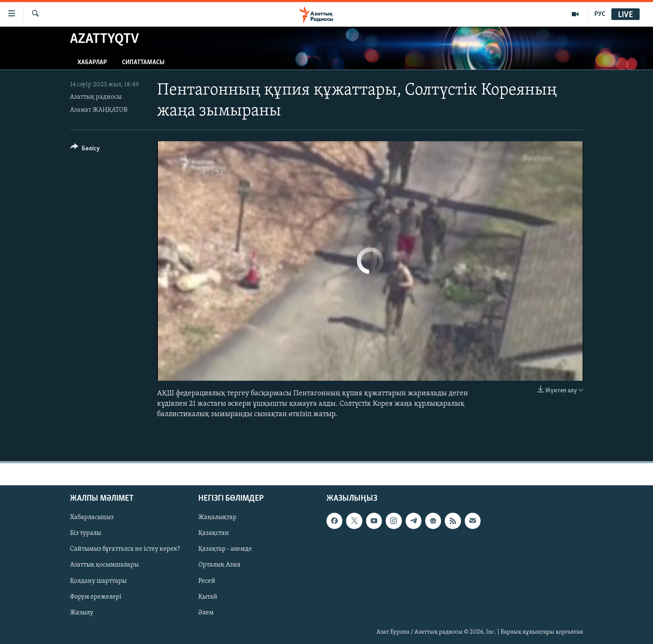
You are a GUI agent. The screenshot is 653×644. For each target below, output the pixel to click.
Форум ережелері (96, 597)
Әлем (206, 612)
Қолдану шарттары (98, 581)
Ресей (207, 581)
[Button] (85, 150)
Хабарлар (92, 62)
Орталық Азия (219, 565)
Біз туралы (86, 533)
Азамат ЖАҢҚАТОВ (99, 110)
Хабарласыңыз (92, 517)
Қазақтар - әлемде (225, 549)
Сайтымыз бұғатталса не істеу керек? (125, 549)
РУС (600, 14)
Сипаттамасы (143, 62)
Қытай (208, 597)
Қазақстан (214, 533)
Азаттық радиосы (96, 97)
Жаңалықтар (217, 517)
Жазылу (82, 612)
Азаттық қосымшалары (104, 565)
